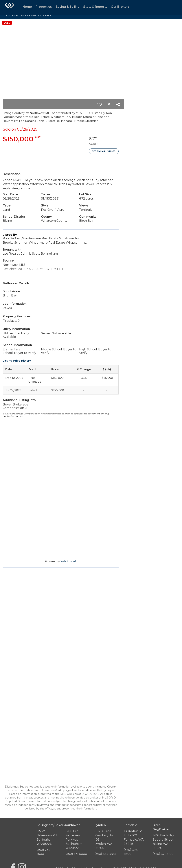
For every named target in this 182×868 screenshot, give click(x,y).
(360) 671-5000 (76, 854)
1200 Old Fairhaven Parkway (73, 835)
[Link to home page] (10, 7)
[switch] (100, 104)
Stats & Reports (95, 7)
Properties (44, 7)
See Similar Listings (104, 151)
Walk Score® (68, 561)
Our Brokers (120, 7)
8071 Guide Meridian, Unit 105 (105, 835)
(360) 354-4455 (105, 854)
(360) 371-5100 (163, 854)
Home (27, 7)
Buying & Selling (68, 7)
